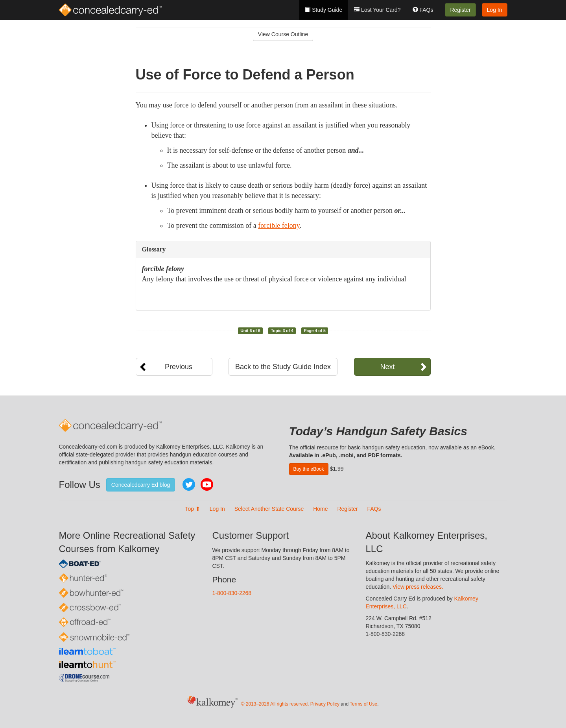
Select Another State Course (269, 509)
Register (460, 10)
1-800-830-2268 (232, 593)
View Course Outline (283, 34)
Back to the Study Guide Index (283, 367)
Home (320, 509)
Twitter (189, 484)
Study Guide (324, 10)
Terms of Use (363, 704)
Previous (179, 367)
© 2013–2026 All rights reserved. (275, 704)
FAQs (423, 10)
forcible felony (279, 225)
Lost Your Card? (377, 10)
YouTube (207, 484)
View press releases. (418, 587)
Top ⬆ (192, 509)
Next (387, 367)
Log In (495, 10)
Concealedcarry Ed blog (141, 485)
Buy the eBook (309, 469)
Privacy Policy (325, 704)
